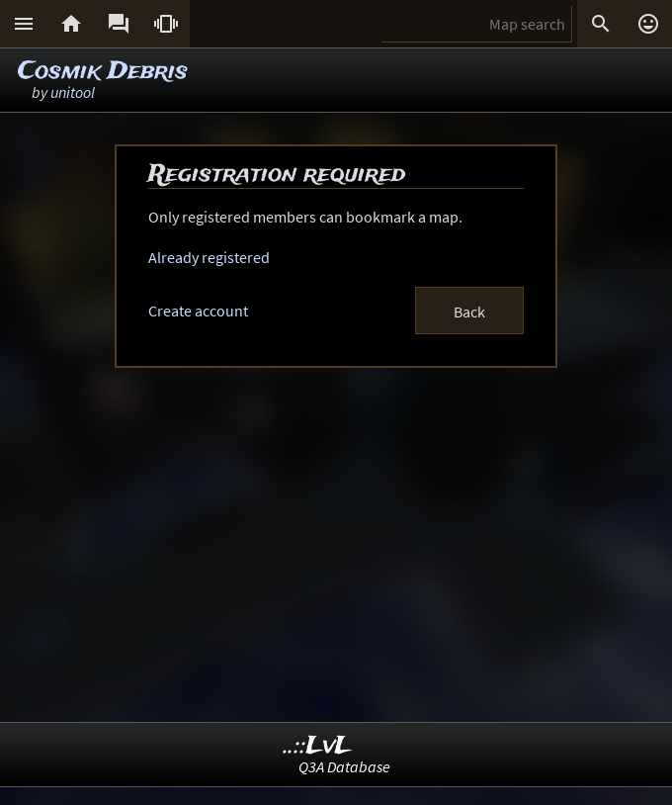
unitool (73, 92)
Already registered (209, 257)
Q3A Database (344, 766)
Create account (198, 311)
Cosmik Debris (103, 72)
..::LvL (318, 746)
